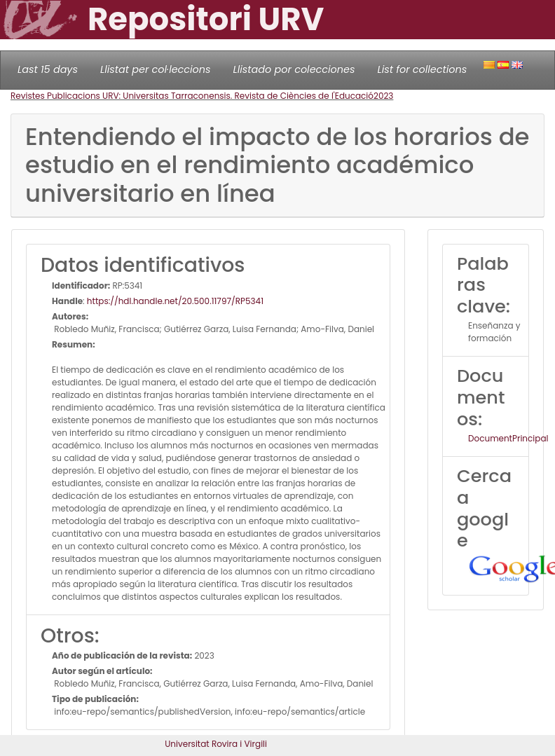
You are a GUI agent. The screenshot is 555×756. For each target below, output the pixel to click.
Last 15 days (48, 69)
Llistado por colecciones (294, 69)
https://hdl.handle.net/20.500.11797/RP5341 (175, 301)
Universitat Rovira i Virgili (216, 744)
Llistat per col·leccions (156, 69)
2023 (383, 96)
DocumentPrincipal (508, 438)
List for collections (422, 69)
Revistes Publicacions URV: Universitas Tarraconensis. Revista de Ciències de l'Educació (192, 96)
